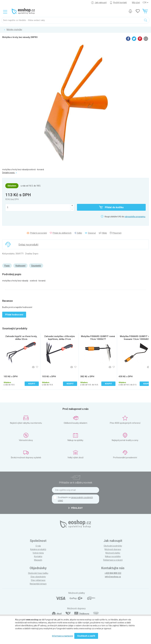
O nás (38, 546)
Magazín (38, 560)
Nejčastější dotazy (38, 584)
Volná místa (38, 553)
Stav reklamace (38, 580)
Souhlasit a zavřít (86, 636)
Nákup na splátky (113, 556)
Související (36, 266)
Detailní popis (9, 173)
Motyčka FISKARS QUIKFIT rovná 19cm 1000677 (98, 338)
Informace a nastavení (63, 636)
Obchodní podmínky (113, 546)
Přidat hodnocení (14, 315)
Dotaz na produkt (28, 245)
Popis (7, 266)
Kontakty (38, 556)
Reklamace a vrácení (113, 560)
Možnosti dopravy (113, 549)
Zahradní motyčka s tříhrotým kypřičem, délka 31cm (60, 338)
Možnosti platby (113, 553)
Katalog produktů (38, 549)
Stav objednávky (38, 577)
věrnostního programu (135, 217)
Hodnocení (20, 266)
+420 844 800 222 (113, 573)
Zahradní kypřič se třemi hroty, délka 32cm (21, 338)
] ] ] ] (145, 3)
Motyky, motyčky (14, 30)
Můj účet (136, 3)
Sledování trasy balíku (38, 573)
